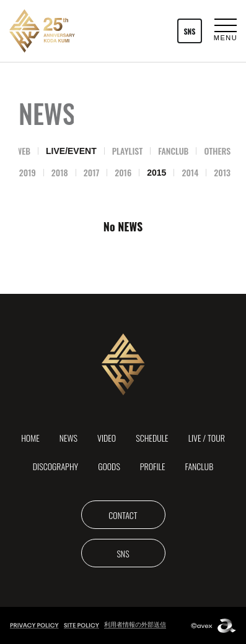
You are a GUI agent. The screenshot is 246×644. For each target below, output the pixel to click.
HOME (30, 438)
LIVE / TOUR (207, 438)
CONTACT (123, 515)
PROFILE (153, 466)
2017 (91, 172)
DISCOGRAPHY (55, 466)
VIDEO (107, 438)
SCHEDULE (152, 438)
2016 (123, 172)
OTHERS (217, 151)
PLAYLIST (128, 151)
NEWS (68, 438)
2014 (190, 172)
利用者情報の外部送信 (135, 625)
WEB (23, 151)
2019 (28, 172)
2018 (60, 172)
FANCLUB (173, 151)
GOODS (109, 466)
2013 (222, 172)
